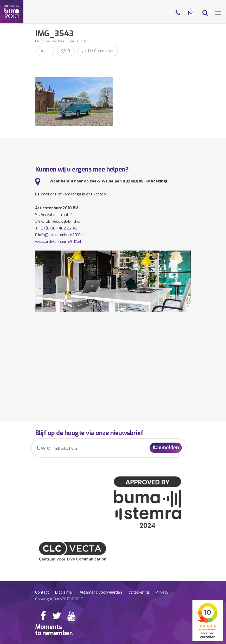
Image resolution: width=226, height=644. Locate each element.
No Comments (98, 51)
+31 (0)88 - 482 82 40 (58, 228)
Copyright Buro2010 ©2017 (59, 599)
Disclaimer (64, 592)
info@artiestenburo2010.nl (61, 235)
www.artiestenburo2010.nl (58, 242)
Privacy (162, 592)
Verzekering (139, 592)
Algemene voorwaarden (101, 592)
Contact (42, 592)
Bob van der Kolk (52, 41)
